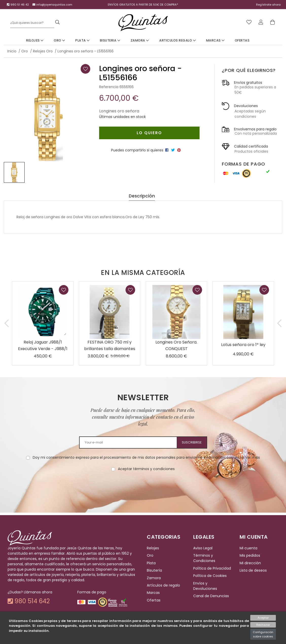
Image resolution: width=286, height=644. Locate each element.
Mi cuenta (248, 548)
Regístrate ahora (268, 5)
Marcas (215, 40)
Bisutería (154, 570)
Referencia (109, 87)
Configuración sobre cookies (263, 634)
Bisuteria (110, 40)
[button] (7, 323)
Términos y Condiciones (204, 558)
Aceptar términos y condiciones (146, 469)
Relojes (35, 40)
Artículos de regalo (163, 585)
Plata (83, 40)
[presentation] (143, 488)
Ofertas (242, 40)
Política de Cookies (210, 576)
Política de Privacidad (212, 568)
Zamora (140, 40)
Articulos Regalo (177, 40)
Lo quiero (149, 133)
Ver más (253, 457)
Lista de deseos (253, 570)
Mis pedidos (250, 556)
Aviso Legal (203, 548)
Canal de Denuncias (211, 596)
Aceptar (263, 618)
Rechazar (263, 625)
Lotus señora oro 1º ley (243, 345)
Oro (59, 40)
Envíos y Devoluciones (205, 586)
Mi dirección (250, 563)
